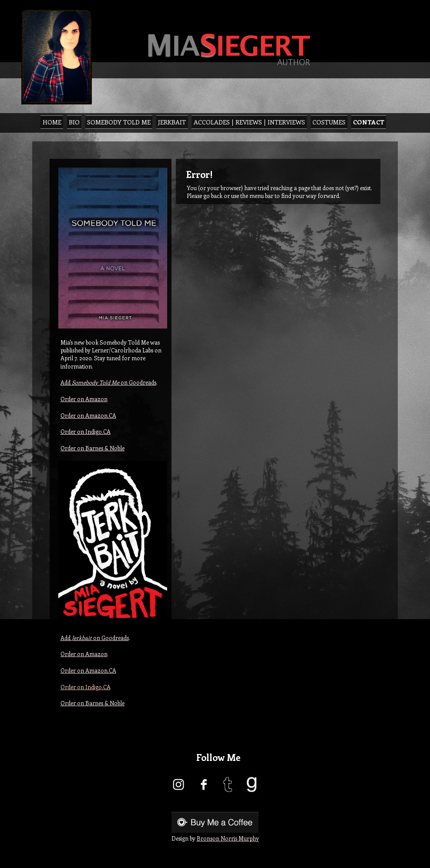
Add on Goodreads (108, 382)
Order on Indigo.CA (86, 431)
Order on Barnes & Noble (92, 448)
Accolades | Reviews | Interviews (249, 122)
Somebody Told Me (119, 122)
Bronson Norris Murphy (228, 838)
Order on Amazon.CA (88, 415)
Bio (74, 122)
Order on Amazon (84, 399)
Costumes (329, 122)
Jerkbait (172, 122)
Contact (369, 122)
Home (52, 122)
